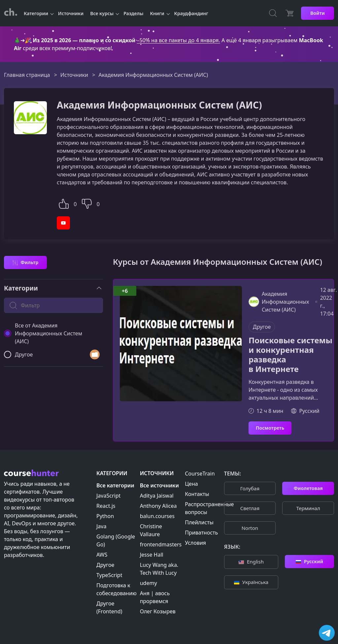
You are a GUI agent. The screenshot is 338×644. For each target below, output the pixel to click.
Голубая (250, 488)
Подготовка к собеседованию (117, 589)
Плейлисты (199, 522)
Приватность (201, 533)
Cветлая (250, 508)
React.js (106, 506)
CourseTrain (200, 474)
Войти (318, 13)
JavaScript (108, 496)
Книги (157, 13)
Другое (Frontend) (109, 607)
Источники (71, 13)
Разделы (133, 13)
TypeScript (109, 575)
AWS (102, 555)
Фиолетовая (308, 488)
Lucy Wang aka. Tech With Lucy (159, 569)
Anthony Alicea (158, 506)
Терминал (308, 508)
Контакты (197, 494)
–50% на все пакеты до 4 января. (179, 40)
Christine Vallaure (151, 530)
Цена (191, 484)
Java (101, 526)
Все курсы (102, 13)
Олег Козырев (158, 611)
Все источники (159, 485)
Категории (36, 13)
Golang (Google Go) (116, 540)
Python (105, 516)
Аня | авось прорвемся (155, 597)
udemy (149, 583)
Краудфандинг (191, 13)
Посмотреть (270, 428)
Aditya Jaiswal (157, 496)
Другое (262, 327)
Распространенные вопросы (209, 508)
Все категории (115, 485)
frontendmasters (161, 544)
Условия (195, 543)
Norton (250, 528)
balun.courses (157, 516)
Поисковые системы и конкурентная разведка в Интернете (290, 355)
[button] (64, 203)
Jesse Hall (152, 555)
